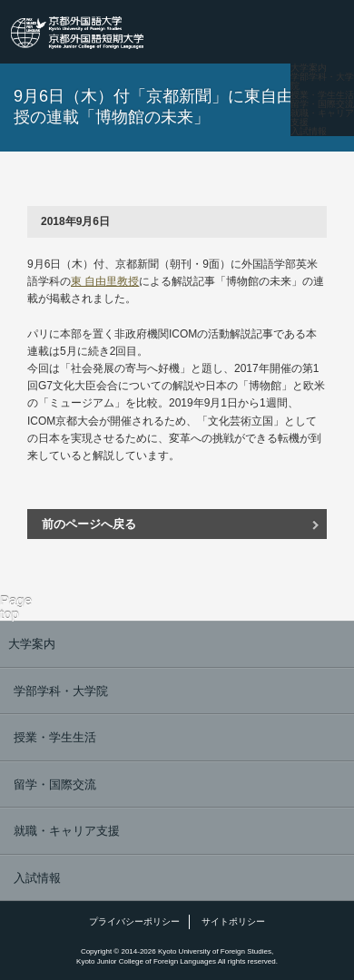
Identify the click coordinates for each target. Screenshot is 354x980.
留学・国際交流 (322, 104)
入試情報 (309, 132)
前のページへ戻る (89, 524)
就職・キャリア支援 (322, 118)
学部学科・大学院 (322, 82)
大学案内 (309, 68)
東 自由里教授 (105, 281)
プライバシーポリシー (134, 921)
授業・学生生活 (322, 95)
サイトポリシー (233, 921)
